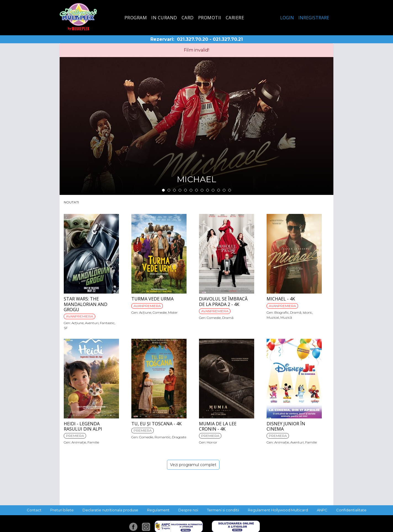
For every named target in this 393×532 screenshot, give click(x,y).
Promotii (210, 18)
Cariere (235, 18)
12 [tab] (224, 190)
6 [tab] (191, 190)
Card (188, 18)
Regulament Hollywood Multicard (278, 510)
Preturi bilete (62, 510)
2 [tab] (169, 190)
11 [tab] (219, 190)
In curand (164, 18)
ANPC (322, 510)
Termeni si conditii (223, 510)
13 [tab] (230, 190)
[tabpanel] (197, 126)
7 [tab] (197, 190)
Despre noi (188, 510)
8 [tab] (202, 190)
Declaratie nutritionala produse (110, 510)
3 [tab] (174, 190)
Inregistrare (314, 18)
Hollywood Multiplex (78, 17)
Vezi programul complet (193, 465)
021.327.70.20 (192, 39)
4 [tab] (180, 190)
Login (287, 18)
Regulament (158, 510)
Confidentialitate (351, 510)
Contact (34, 510)
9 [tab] (208, 190)
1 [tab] (163, 190)
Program (136, 18)
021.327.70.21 (228, 39)
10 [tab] (213, 190)
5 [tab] (185, 190)
